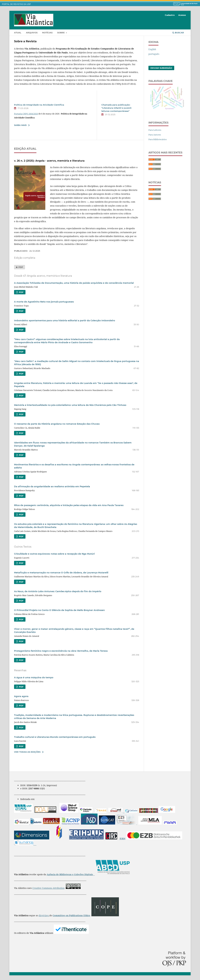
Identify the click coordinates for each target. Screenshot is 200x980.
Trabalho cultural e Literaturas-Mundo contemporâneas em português (55, 737)
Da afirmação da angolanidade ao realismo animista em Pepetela (52, 486)
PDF (19, 267)
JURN (122, 839)
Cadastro (170, 15)
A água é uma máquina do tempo (34, 677)
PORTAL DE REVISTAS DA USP (16, 4)
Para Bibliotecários (158, 139)
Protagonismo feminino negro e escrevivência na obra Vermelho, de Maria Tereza (61, 651)
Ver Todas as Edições (27, 752)
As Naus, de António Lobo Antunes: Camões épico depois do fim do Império (58, 591)
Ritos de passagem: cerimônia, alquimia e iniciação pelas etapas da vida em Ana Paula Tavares (69, 505)
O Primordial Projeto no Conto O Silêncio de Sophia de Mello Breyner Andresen (59, 610)
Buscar (178, 33)
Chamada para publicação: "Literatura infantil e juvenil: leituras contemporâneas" (116, 108)
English (152, 49)
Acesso (182, 15)
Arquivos (32, 33)
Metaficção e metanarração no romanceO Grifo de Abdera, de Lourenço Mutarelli (61, 573)
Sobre (61, 33)
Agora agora (21, 696)
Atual (18, 33)
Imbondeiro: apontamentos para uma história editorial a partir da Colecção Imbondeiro (65, 321)
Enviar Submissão (161, 68)
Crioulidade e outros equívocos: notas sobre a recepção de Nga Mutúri (54, 554)
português (154, 54)
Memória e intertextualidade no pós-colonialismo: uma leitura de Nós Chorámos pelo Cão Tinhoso (70, 405)
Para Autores (155, 135)
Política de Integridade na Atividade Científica (39, 105)
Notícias (47, 33)
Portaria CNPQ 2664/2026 (26, 114)
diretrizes (44, 915)
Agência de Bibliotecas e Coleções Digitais (70, 874)
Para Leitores (155, 130)
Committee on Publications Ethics (71, 915)
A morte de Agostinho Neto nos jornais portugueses (44, 302)
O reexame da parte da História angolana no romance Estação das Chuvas (57, 424)
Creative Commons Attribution (48, 888)
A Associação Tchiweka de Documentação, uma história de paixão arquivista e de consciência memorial (74, 283)
